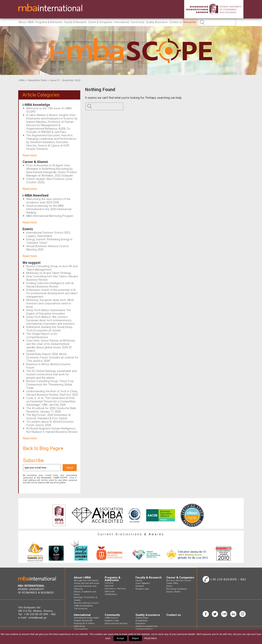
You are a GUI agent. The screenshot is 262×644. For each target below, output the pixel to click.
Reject (135, 638)
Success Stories (173, 592)
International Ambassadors (87, 618)
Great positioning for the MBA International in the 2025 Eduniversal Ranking (49, 209)
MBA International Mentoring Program (50, 216)
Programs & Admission (49, 22)
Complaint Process (144, 629)
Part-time (109, 586)
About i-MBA (26, 22)
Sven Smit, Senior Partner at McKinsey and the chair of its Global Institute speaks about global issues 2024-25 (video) (51, 346)
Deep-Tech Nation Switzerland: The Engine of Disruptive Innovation (49, 312)
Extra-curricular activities (116, 623)
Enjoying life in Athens (84, 623)
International (122, 22)
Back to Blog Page (43, 448)
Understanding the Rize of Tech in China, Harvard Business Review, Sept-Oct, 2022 (52, 393)
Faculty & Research (75, 22)
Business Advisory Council (86, 603)
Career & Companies (100, 22)
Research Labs (142, 589)
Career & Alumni (35, 162)
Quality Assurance (157, 22)
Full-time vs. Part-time (115, 589)
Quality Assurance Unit (147, 626)
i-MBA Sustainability (83, 606)
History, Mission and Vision (87, 583)
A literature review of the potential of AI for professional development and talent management (52, 293)
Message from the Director (86, 580)
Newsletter (190, 22)
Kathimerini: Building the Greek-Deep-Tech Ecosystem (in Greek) (50, 329)
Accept (120, 638)
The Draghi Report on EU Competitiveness (42, 336)
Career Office (172, 583)
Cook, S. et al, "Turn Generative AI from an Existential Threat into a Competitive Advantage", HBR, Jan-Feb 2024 (51, 401)
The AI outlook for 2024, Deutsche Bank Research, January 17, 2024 (51, 410)
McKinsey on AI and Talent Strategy (49, 273)
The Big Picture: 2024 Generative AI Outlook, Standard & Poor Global (48, 417)
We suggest (32, 263)
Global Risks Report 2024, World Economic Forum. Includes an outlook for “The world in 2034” (52, 357)
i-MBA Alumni (111, 618)
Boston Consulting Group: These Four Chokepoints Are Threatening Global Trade (50, 385)
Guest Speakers (143, 583)
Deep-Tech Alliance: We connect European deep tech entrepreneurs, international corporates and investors (50, 320)
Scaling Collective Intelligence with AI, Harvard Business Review (50, 285)
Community (138, 22)
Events (28, 229)
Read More (151, 638)
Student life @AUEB (83, 621)
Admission (110, 592)
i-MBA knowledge (36, 105)
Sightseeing (79, 626)
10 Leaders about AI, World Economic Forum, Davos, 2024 (50, 423)
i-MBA (21, 80)
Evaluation (140, 623)
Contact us (176, 22)
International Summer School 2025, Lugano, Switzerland (48, 234)
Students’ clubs (112, 621)
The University (81, 609)
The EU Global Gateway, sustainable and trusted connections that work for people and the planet (51, 374)
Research (140, 586)
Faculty (139, 580)
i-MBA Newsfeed (36, 195)
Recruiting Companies (177, 589)
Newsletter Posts (37, 80)
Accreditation (142, 621)
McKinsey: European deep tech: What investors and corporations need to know (50, 303)
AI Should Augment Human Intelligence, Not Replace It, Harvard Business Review (52, 430)
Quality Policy (142, 618)
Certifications (111, 594)
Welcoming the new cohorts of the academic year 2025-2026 (48, 201)
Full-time (109, 583)
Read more (30, 155)
